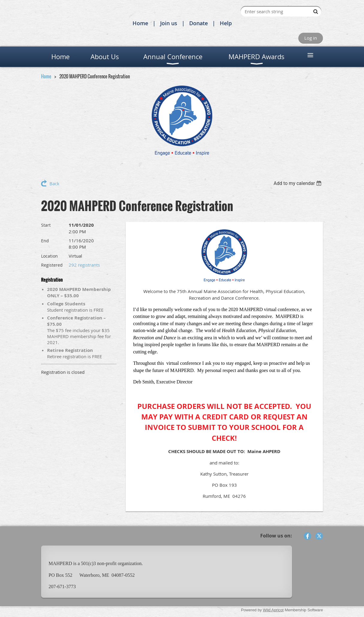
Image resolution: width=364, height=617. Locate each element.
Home (140, 23)
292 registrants (84, 265)
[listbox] (298, 183)
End (45, 241)
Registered (52, 265)
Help (226, 23)
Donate (198, 23)
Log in (311, 38)
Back (54, 183)
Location (49, 256)
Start (46, 225)
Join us (169, 23)
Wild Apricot (273, 610)
